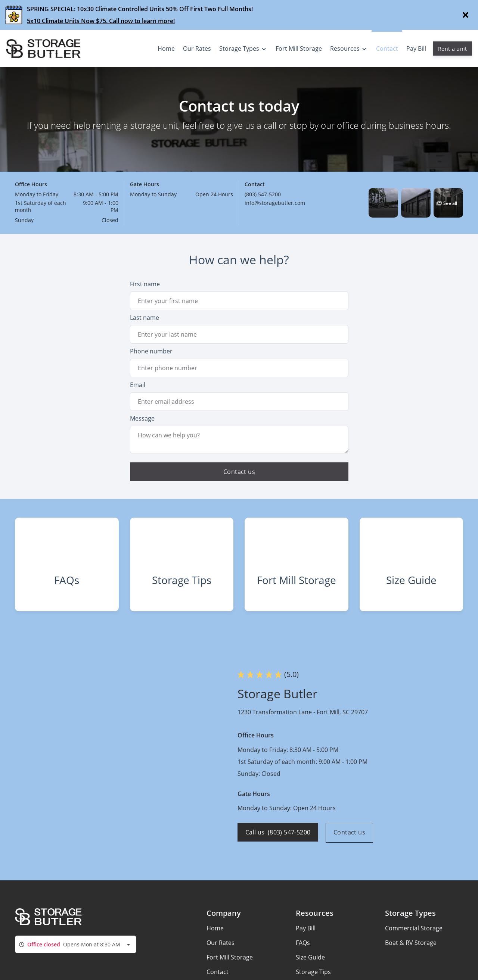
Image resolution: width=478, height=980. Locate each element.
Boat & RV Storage (411, 951)
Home (215, 936)
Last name (145, 318)
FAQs (303, 951)
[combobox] (76, 952)
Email (138, 385)
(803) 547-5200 (263, 194)
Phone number (151, 351)
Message (142, 418)
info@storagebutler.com (275, 203)
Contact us (351, 840)
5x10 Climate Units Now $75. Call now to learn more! (101, 21)
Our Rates (221, 951)
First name (145, 284)
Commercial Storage (414, 936)
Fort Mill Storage (230, 965)
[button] (383, 203)
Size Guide (310, 965)
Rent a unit (453, 49)
